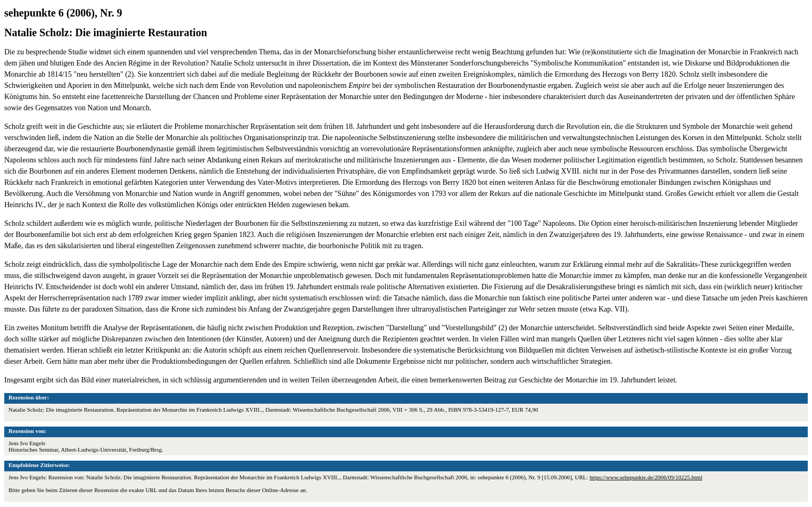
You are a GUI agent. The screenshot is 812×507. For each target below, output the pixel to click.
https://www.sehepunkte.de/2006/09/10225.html (646, 477)
